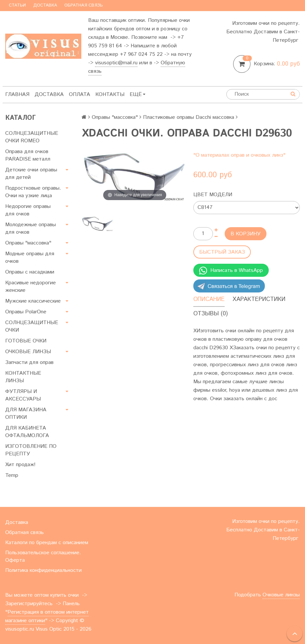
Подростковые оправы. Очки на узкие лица (33, 192)
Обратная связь (84, 5)
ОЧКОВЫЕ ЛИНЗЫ (28, 352)
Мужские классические (33, 301)
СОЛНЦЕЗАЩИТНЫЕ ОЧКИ (32, 326)
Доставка (45, 5)
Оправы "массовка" (28, 243)
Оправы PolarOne (26, 312)
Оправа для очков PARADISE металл (28, 155)
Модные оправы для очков (30, 258)
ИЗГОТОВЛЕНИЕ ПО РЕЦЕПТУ (31, 450)
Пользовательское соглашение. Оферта (43, 557)
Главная (17, 94)
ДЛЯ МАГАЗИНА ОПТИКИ (26, 414)
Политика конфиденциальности (43, 570)
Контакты (110, 94)
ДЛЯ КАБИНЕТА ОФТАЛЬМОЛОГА (27, 432)
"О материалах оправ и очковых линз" (239, 155)
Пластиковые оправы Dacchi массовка (189, 117)
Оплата (80, 94)
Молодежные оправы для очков (31, 228)
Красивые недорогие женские (31, 287)
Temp (12, 475)
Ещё (137, 94)
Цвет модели (213, 195)
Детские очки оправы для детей (31, 174)
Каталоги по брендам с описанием (47, 543)
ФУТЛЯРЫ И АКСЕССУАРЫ (23, 395)
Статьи (17, 5)
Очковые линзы (281, 595)
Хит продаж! (20, 465)
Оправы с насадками (30, 272)
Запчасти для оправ (29, 362)
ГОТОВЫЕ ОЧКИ (26, 341)
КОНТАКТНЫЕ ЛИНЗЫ (23, 377)
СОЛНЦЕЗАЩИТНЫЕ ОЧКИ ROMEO (32, 137)
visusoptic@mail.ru (116, 63)
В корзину (246, 234)
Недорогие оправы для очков (28, 210)
